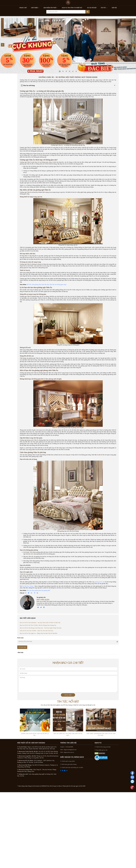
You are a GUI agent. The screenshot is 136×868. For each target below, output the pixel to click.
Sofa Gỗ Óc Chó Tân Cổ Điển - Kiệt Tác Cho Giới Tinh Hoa (36, 631)
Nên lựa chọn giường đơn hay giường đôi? (38, 590)
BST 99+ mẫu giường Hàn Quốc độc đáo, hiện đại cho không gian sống (46, 284)
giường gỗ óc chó (100, 582)
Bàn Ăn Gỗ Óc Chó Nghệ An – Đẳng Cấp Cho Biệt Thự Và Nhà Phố (38, 633)
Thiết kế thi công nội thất (103, 747)
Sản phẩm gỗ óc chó (101, 750)
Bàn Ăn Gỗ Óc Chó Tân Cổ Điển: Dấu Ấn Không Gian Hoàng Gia (38, 625)
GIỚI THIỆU (35, 8)
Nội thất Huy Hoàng (28, 586)
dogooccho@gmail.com (70, 750)
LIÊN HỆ (114, 8)
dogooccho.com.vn (69, 752)
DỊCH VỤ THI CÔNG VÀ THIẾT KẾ (72, 8)
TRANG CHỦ (23, 8)
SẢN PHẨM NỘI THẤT (51, 8)
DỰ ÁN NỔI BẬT (92, 8)
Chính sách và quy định (67, 761)
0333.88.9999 (69, 747)
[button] (60, 71)
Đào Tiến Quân (43, 600)
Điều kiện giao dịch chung (68, 764)
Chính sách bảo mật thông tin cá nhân (72, 767)
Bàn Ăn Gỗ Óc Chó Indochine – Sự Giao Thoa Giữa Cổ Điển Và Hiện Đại (40, 623)
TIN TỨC (104, 8)
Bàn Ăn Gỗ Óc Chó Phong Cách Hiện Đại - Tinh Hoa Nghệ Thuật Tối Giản (41, 628)
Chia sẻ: (22, 593)
